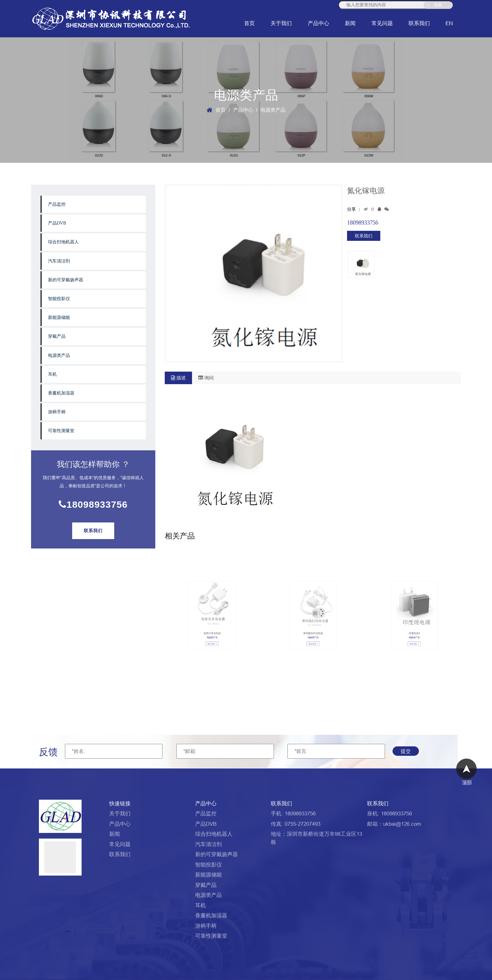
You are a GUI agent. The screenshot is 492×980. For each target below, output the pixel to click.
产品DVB (57, 223)
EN (449, 23)
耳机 (52, 374)
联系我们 (419, 23)
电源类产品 (59, 355)
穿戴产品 (57, 336)
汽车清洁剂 (59, 261)
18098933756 (93, 504)
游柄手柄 (57, 412)
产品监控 (57, 204)
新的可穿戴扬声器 (66, 280)
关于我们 (281, 23)
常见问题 (382, 23)
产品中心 (318, 23)
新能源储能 (59, 318)
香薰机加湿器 (61, 393)
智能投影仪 (59, 299)
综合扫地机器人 (63, 242)
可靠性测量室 (61, 431)
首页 (249, 23)
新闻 (350, 23)
